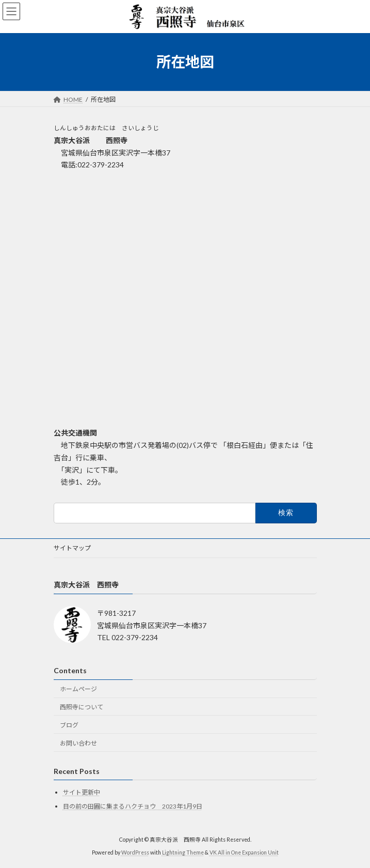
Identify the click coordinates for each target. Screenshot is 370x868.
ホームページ (78, 689)
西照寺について (82, 707)
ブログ (69, 725)
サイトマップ (72, 548)
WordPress (135, 852)
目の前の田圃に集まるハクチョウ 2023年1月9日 (133, 806)
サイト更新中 (82, 792)
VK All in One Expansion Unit (244, 852)
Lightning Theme (183, 852)
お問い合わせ (78, 743)
